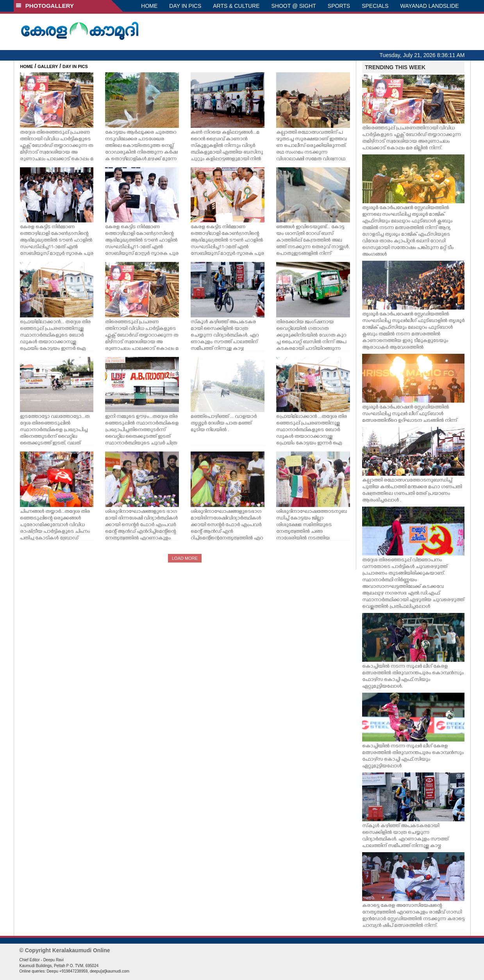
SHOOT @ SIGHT (294, 6)
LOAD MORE (185, 558)
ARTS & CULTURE (236, 6)
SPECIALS (375, 6)
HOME (149, 6)
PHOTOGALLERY (45, 6)
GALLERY (48, 66)
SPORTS (339, 6)
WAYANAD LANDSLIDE (430, 6)
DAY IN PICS (185, 6)
